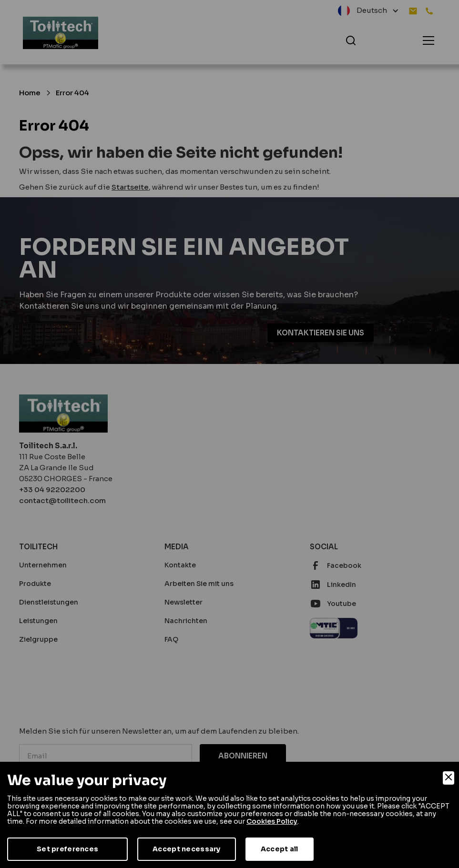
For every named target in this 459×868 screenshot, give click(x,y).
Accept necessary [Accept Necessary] (186, 849)
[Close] (449, 778)
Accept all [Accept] (280, 849)
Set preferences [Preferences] (67, 849)
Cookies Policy (272, 821)
